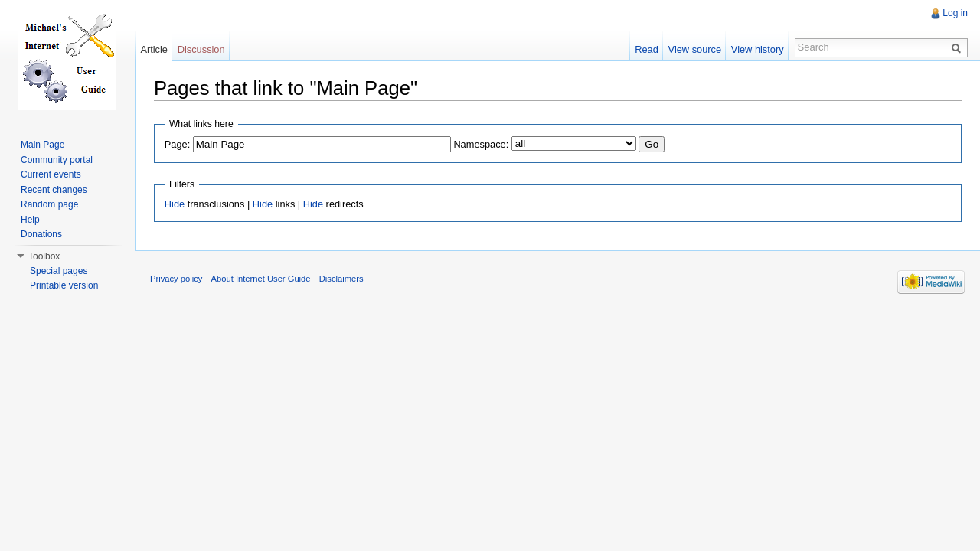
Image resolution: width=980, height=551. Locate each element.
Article (154, 49)
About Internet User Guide (261, 279)
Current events (51, 174)
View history (758, 49)
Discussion (201, 49)
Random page (49, 204)
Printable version (64, 285)
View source (695, 49)
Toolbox (44, 256)
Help (30, 220)
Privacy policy (176, 279)
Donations (41, 234)
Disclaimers (341, 279)
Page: (177, 144)
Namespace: (481, 144)
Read (647, 49)
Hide (175, 204)
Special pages (59, 271)
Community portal (57, 160)
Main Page (42, 145)
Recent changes (54, 190)
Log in (955, 13)
